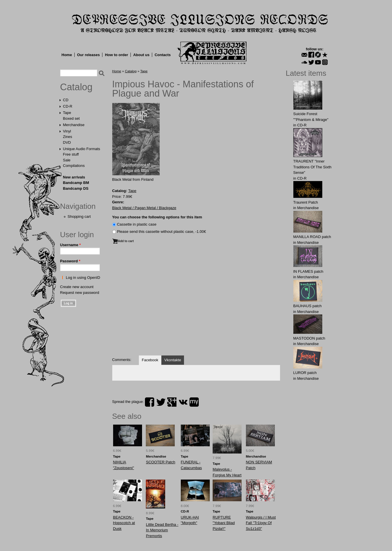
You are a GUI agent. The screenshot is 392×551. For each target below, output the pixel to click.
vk (183, 402)
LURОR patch (305, 373)
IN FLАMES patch (308, 271)
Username (71, 245)
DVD (67, 142)
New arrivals (74, 177)
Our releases (88, 55)
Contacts (163, 55)
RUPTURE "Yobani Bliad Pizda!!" (224, 523)
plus (172, 402)
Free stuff (71, 154)
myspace (194, 402)
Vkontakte (173, 360)
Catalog (76, 87)
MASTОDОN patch (309, 338)
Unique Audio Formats (82, 149)
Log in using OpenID (83, 278)
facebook (150, 402)
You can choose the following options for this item (157, 217)
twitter (161, 402)
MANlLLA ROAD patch (312, 237)
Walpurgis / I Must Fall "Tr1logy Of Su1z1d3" (261, 523)
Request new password (80, 293)
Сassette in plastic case (137, 224)
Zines (68, 137)
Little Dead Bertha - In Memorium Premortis (162, 530)
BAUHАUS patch (308, 306)
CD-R (68, 106)
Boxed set (71, 118)
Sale (67, 160)
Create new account (77, 287)
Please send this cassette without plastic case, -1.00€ (161, 232)
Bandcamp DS (76, 188)
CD (66, 100)
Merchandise (74, 125)
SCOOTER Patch (160, 462)
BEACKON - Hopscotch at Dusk (124, 523)
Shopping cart (79, 216)
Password (70, 261)
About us (141, 55)
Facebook (150, 360)
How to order (117, 55)
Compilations (74, 166)
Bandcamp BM (76, 183)
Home (67, 55)
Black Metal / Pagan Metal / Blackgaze (144, 208)
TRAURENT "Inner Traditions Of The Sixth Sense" (312, 167)
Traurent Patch (306, 202)
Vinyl (67, 131)
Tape (67, 113)
